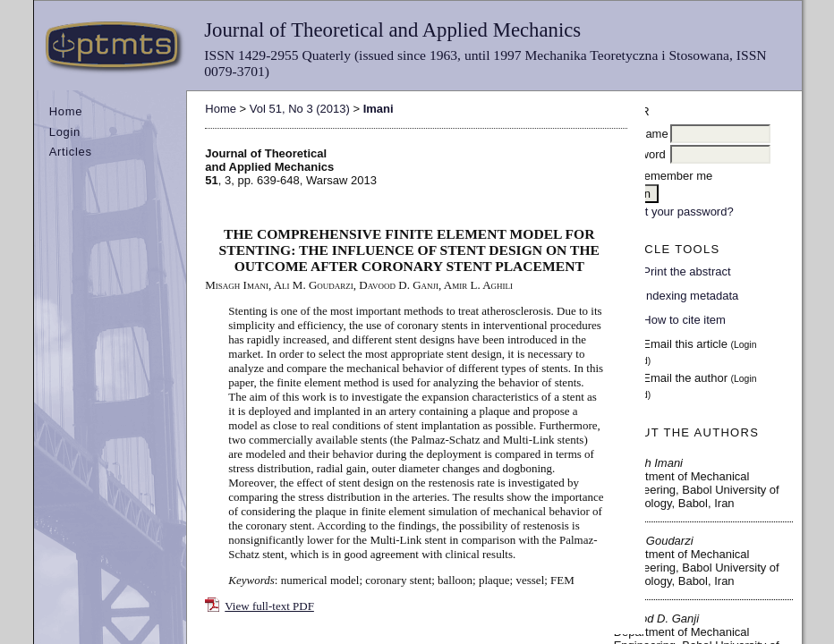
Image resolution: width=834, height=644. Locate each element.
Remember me (674, 176)
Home (66, 111)
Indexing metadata (690, 296)
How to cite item (684, 320)
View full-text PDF (269, 606)
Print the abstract (686, 271)
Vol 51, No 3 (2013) (300, 109)
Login (65, 132)
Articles (71, 152)
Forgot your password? (674, 212)
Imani (379, 109)
